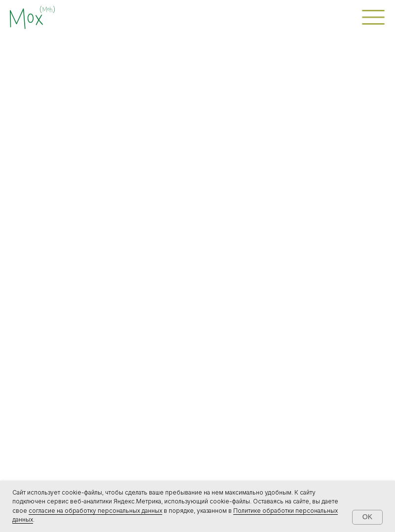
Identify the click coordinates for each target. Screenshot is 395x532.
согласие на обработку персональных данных (95, 511)
